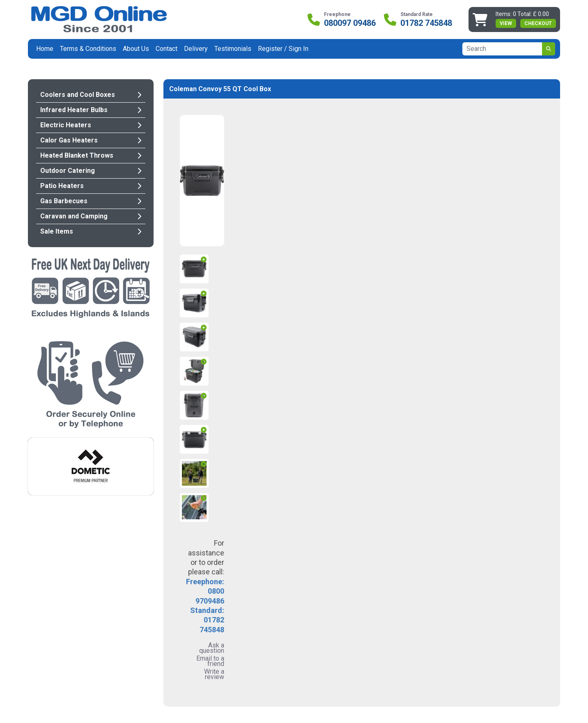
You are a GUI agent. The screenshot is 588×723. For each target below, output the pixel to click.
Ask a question (212, 648)
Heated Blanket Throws (91, 155)
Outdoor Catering (91, 171)
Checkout (538, 23)
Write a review (214, 674)
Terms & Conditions (88, 49)
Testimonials (233, 49)
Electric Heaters (91, 125)
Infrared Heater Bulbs (91, 110)
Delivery (196, 49)
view (506, 23)
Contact (167, 49)
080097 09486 (350, 23)
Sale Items (91, 231)
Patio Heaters (91, 186)
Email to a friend (210, 661)
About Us (136, 49)
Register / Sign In (283, 49)
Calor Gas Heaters (91, 140)
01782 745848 (426, 23)
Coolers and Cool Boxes (91, 95)
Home (45, 49)
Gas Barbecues (91, 201)
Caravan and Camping (91, 216)
